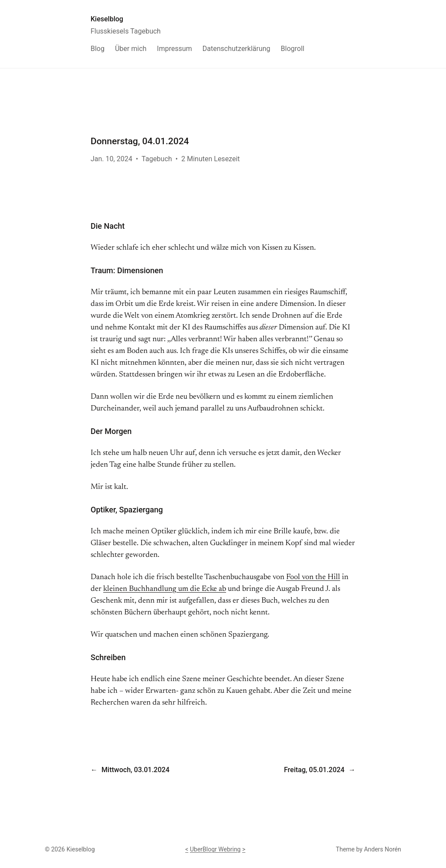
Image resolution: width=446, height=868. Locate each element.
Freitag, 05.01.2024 (314, 770)
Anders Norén (383, 849)
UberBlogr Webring (215, 849)
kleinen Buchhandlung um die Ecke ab (165, 589)
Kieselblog (107, 19)
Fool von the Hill (313, 577)
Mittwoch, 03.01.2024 (135, 770)
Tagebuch (157, 159)
